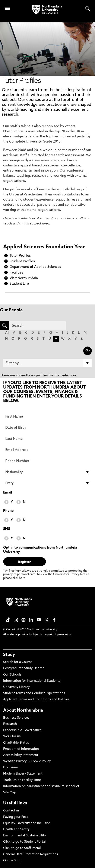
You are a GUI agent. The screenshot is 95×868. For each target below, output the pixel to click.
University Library (16, 687)
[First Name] (47, 417)
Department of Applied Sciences (35, 267)
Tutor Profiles (20, 256)
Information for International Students (32, 681)
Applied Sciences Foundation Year (44, 247)
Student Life (19, 284)
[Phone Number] (47, 461)
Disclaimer (11, 768)
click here (19, 578)
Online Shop (12, 861)
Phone (8, 511)
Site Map (10, 793)
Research (10, 724)
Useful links (15, 803)
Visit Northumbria (24, 278)
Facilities (16, 273)
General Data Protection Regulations (31, 854)
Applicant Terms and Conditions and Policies (36, 700)
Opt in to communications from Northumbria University (40, 550)
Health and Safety (16, 829)
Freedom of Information (21, 749)
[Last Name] (47, 439)
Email (8, 493)
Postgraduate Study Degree (24, 668)
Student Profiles (22, 261)
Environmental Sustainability (25, 836)
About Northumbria (23, 711)
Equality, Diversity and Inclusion (27, 823)
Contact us (11, 811)
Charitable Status (16, 743)
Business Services (16, 718)
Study (9, 655)
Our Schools (12, 675)
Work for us (12, 736)
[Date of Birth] (47, 428)
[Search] (37, 326)
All (7, 333)
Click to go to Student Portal (24, 842)
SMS (7, 529)
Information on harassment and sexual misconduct (41, 786)
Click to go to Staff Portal (22, 848)
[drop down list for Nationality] (47, 472)
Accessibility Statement (21, 755)
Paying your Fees (16, 817)
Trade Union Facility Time (22, 780)
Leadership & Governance (22, 730)
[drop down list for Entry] (47, 483)
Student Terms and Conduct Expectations (34, 693)
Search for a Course (18, 662)
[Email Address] (47, 450)
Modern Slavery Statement (23, 774)
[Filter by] (47, 363)
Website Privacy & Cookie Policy (27, 761)
